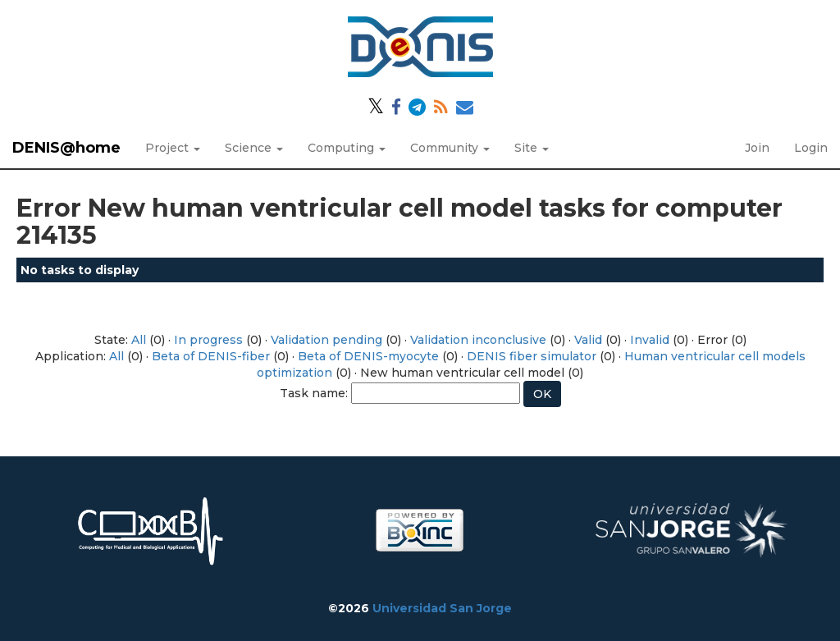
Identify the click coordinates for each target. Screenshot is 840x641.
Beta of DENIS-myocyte (368, 356)
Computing (347, 148)
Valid (588, 340)
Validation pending (326, 340)
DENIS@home (66, 148)
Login (811, 148)
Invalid (650, 340)
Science (254, 148)
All (139, 340)
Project (173, 148)
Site (532, 148)
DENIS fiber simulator (532, 356)
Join (757, 148)
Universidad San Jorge (442, 608)
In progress (208, 340)
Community (450, 148)
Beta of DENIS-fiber (211, 356)
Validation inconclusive (478, 340)
